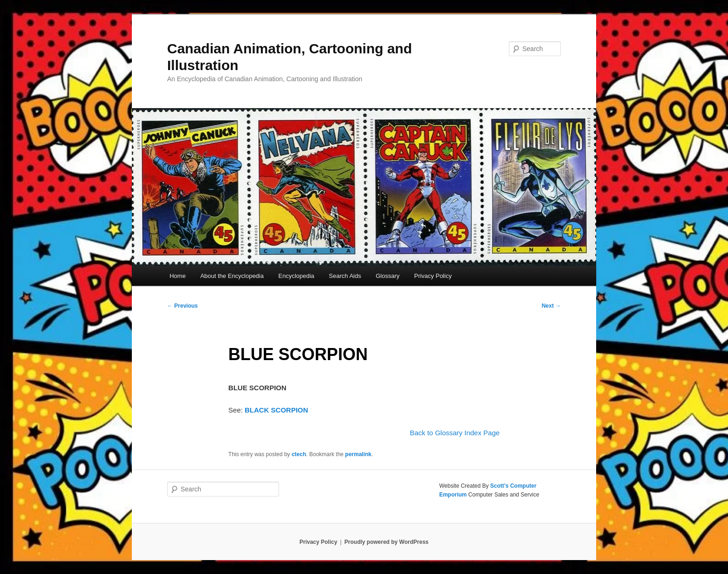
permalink (358, 454)
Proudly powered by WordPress (387, 542)
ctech (299, 454)
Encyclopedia (296, 276)
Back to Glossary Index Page (455, 433)
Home (178, 276)
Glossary (387, 276)
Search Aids (345, 276)
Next (551, 306)
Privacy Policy (433, 276)
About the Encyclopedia (232, 276)
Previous (182, 306)
